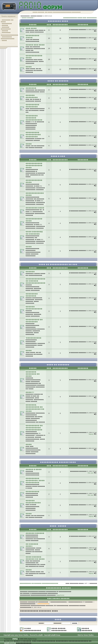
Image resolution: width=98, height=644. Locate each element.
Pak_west (90, 473)
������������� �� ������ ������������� (35, 281)
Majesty (91, 434)
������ (30, 272)
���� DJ (30, 392)
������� (6, 33)
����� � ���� (34, 469)
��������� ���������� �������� (33, 135)
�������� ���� (35, 208)
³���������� (33, 338)
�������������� (9, 35)
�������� (7, 24)
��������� (32, 492)
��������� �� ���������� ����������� (34, 428)
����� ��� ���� (35, 45)
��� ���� (31, 28)
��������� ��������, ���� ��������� (35, 480)
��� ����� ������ (58, 598)
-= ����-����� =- (27, 18)
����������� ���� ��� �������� (80, 18)
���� (4, 41)
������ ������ (35, 533)
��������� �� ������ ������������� (39, 583)
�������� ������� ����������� (34, 118)
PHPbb (15, 639)
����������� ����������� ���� (34, 165)
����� (5, 25)
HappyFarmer (60, 595)
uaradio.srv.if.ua (10, 643)
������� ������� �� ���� (33, 374)
